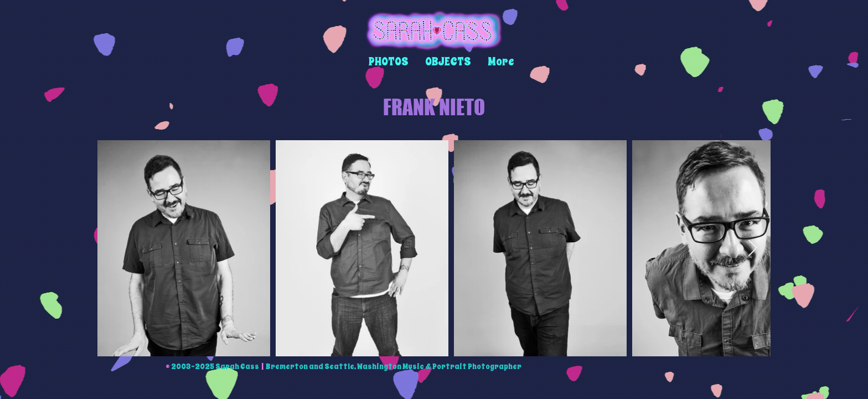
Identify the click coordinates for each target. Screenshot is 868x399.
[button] (389, 62)
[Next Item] (753, 248)
